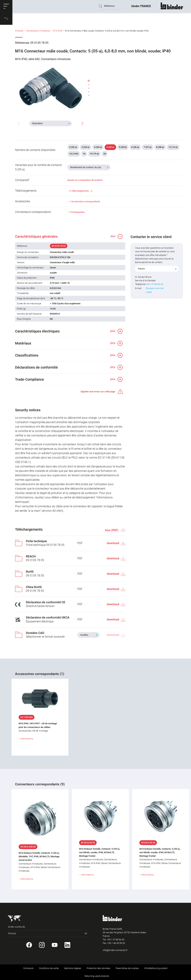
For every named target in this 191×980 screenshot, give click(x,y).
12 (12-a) (173, 147)
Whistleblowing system (156, 968)
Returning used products (97, 976)
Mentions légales (73, 968)
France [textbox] (141, 269)
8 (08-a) (160, 147)
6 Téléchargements (81, 191)
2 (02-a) (73, 147)
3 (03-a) (86, 147)
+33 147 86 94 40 (154, 284)
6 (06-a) (135, 147)
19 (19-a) (94, 154)
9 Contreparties (77, 212)
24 (105, 154)
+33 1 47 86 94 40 (116, 940)
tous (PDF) (112, 530)
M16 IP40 (58, 31)
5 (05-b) (123, 147)
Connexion (28, 968)
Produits (19, 31)
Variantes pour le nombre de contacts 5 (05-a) (38, 167)
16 (84, 154)
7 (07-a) (148, 147)
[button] (6, 6)
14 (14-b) (74, 154)
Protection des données (98, 968)
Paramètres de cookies (127, 968)
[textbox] (49, 123)
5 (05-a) (110, 147)
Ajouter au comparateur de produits (85, 180)
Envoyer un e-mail (155, 288)
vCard (149, 292)
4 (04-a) (98, 147)
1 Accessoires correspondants (85, 201)
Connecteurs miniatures (38, 31)
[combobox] (51, 123)
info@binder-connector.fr (115, 950)
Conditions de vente (49, 968)
